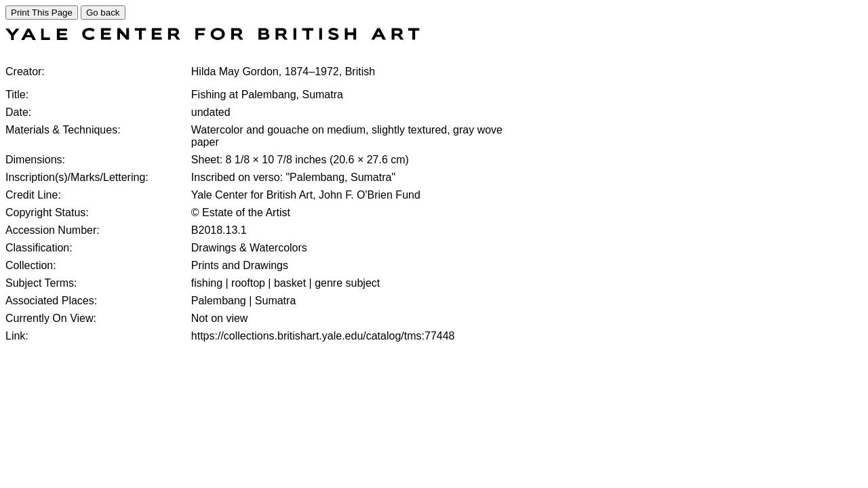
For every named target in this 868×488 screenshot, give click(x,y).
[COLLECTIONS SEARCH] (213, 36)
